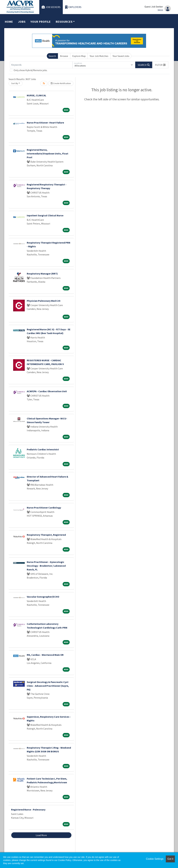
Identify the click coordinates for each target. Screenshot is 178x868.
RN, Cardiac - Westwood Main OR (45, 655)
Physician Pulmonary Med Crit (44, 301)
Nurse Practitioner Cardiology (44, 508)
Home (9, 22)
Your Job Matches (99, 56)
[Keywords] (41, 65)
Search (52, 56)
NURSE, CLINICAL (36, 95)
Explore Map (79, 56)
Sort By (15, 83)
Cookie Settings (155, 859)
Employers (73, 7)
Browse (64, 56)
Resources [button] (64, 22)
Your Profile (41, 22)
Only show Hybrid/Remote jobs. (31, 70)
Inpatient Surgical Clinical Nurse (45, 215)
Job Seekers (51, 7)
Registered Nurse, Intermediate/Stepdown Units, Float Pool (48, 153)
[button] (160, 65)
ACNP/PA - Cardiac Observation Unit (47, 391)
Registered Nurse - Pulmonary (28, 810)
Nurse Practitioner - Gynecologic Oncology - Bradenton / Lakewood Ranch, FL (46, 566)
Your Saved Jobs (121, 56)
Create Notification (61, 83)
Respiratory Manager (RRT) (42, 274)
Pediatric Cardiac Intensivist (43, 449)
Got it (170, 859)
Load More (41, 835)
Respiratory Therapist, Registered (46, 535)
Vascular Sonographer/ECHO (43, 597)
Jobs (22, 22)
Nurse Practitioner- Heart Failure (45, 123)
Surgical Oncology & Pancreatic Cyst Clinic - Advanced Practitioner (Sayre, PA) (48, 686)
